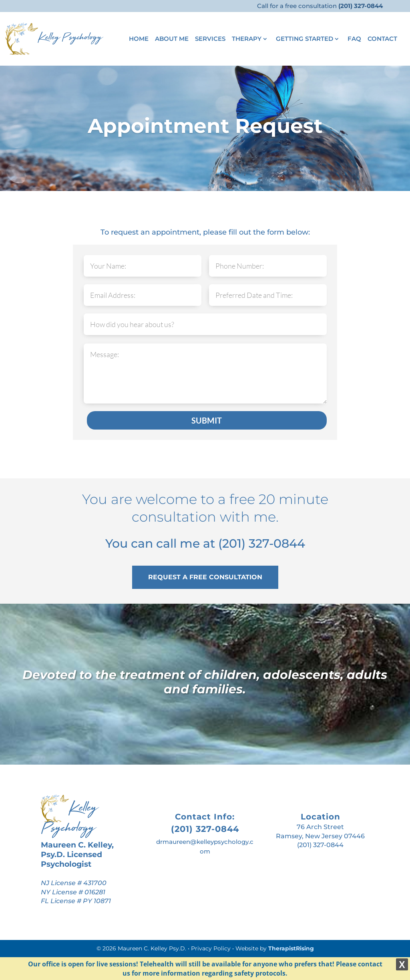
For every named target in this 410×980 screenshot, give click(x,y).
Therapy (247, 39)
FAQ (354, 39)
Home (139, 39)
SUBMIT (207, 420)
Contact (382, 39)
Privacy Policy (211, 948)
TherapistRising (291, 948)
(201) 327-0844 (262, 543)
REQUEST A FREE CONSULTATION (205, 577)
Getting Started (304, 39)
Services (210, 39)
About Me (172, 39)
